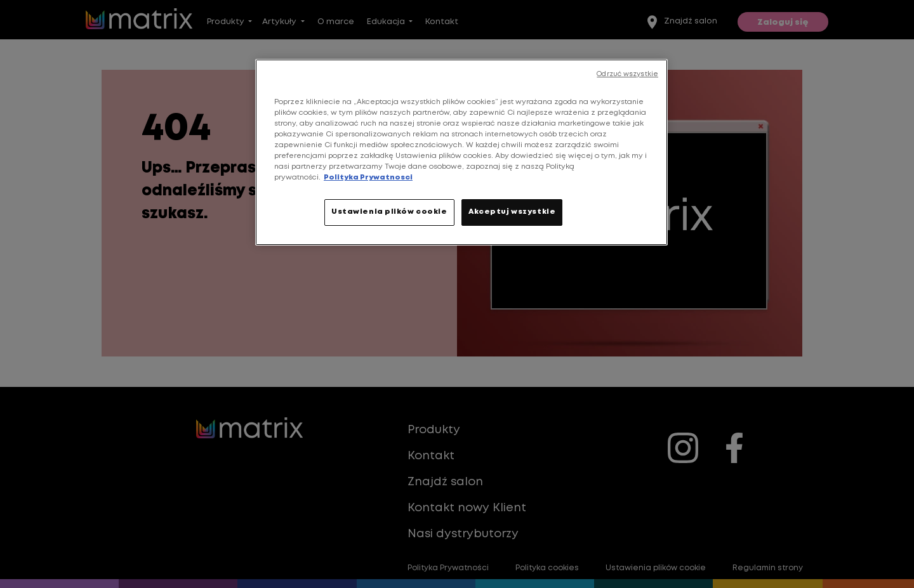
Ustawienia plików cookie (389, 212)
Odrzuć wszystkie (627, 74)
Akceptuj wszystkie (512, 212)
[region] (461, 152)
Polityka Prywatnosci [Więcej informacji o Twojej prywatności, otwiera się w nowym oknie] (368, 178)
